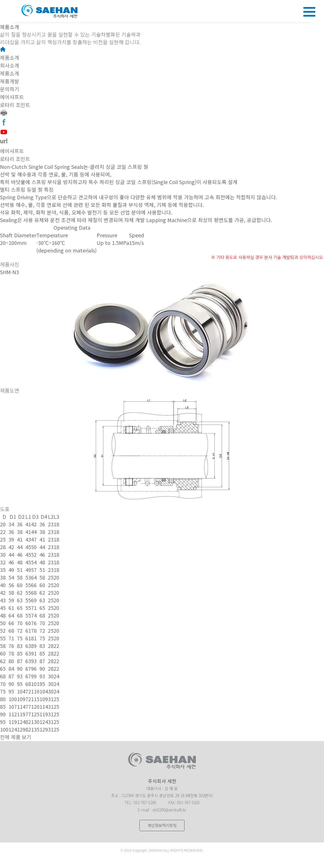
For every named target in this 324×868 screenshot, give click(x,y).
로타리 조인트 (15, 105)
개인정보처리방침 (162, 825)
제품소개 (10, 58)
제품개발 (10, 81)
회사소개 (10, 66)
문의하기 (10, 89)
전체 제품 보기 (16, 737)
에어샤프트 (12, 97)
